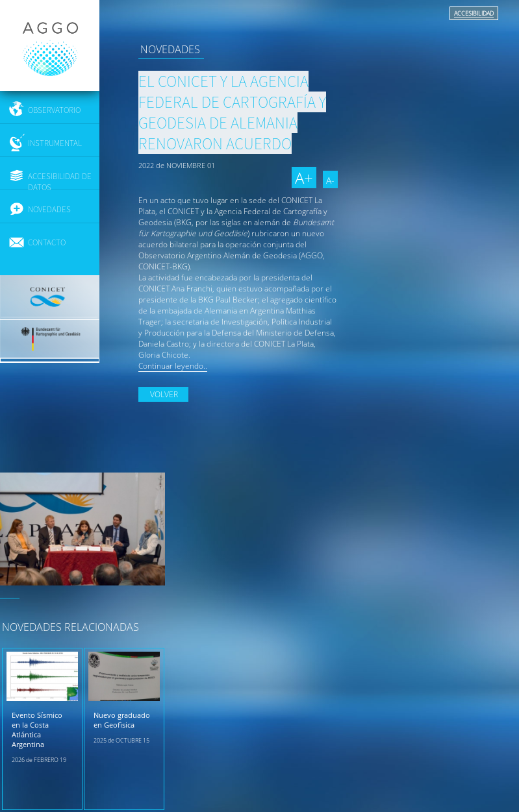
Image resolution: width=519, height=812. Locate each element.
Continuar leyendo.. (173, 366)
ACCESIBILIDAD (474, 13)
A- (330, 180)
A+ (304, 178)
